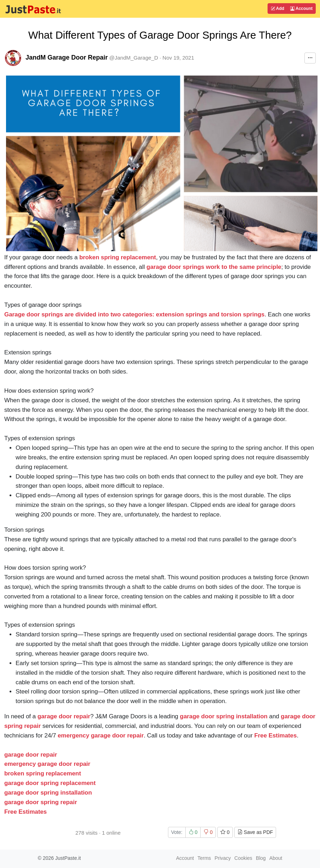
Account (301, 9)
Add (277, 9)
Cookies (243, 858)
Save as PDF (255, 832)
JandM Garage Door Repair (67, 57)
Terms (204, 858)
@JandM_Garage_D (134, 58)
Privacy (223, 858)
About (276, 858)
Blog (261, 858)
